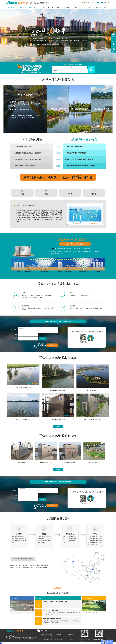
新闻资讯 (90, 7)
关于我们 (106, 7)
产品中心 (59, 7)
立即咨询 (52, 345)
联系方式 (98, 7)
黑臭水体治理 (58, 635)
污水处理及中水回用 (22, 7)
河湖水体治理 (10, 7)
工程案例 (67, 7)
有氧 (22, 194)
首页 (44, 7)
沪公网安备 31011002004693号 (96, 641)
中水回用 (70, 639)
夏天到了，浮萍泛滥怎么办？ (90, 613)
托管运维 (75, 7)
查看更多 (58, 427)
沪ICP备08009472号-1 (85, 641)
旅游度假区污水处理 (46, 635)
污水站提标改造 (58, 639)
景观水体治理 (70, 635)
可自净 (94, 194)
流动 (46, 194)
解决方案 (51, 7)
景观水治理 (32, 7)
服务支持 (82, 7)
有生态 (70, 194)
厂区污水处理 (46, 639)
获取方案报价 (92, 69)
